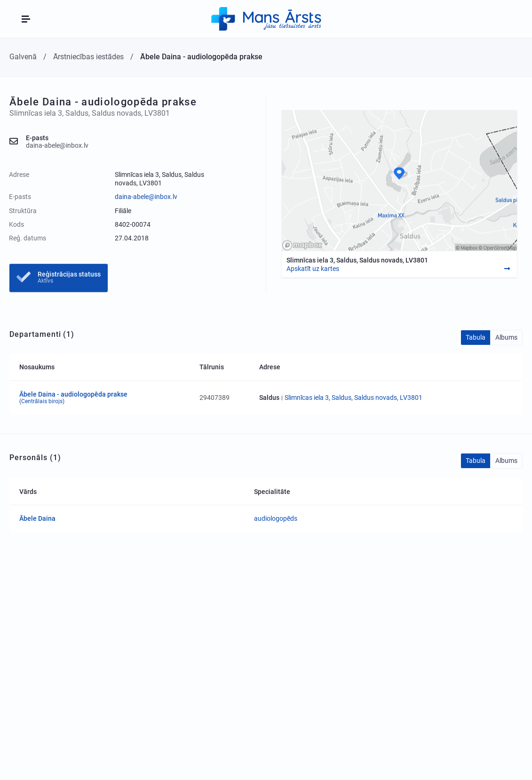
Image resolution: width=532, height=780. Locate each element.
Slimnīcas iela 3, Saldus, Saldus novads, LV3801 (353, 398)
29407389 (214, 398)
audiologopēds (276, 518)
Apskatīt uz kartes (313, 269)
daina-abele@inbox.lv (146, 197)
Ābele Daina (37, 518)
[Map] (399, 180)
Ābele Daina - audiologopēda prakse (105, 398)
